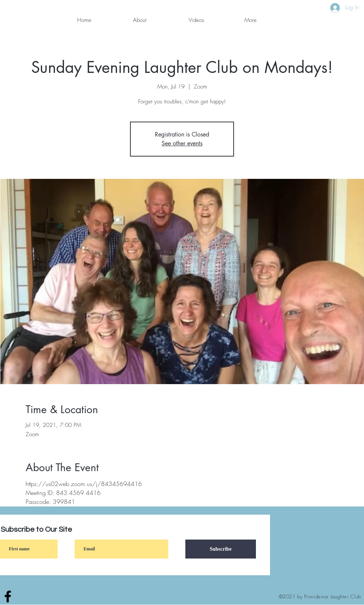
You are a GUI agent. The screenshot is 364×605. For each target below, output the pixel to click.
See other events (182, 143)
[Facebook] (8, 596)
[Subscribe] (221, 549)
